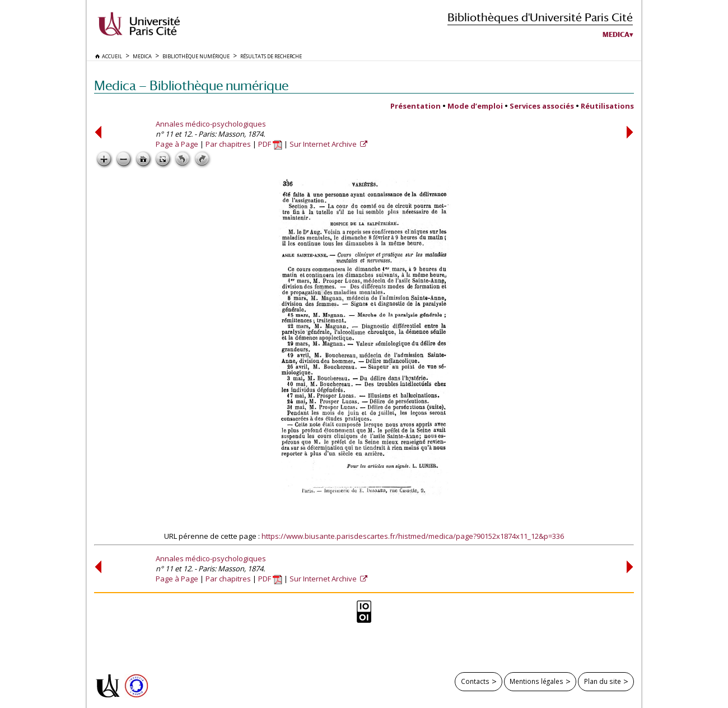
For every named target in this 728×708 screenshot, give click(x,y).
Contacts (475, 681)
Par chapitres (228, 144)
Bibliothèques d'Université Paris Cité (540, 17)
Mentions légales (536, 681)
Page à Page (177, 144)
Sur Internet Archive (324, 144)
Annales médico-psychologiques (211, 124)
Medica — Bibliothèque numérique (191, 85)
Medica (616, 35)
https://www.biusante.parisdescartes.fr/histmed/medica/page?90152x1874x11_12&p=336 (413, 536)
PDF (270, 144)
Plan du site (603, 681)
